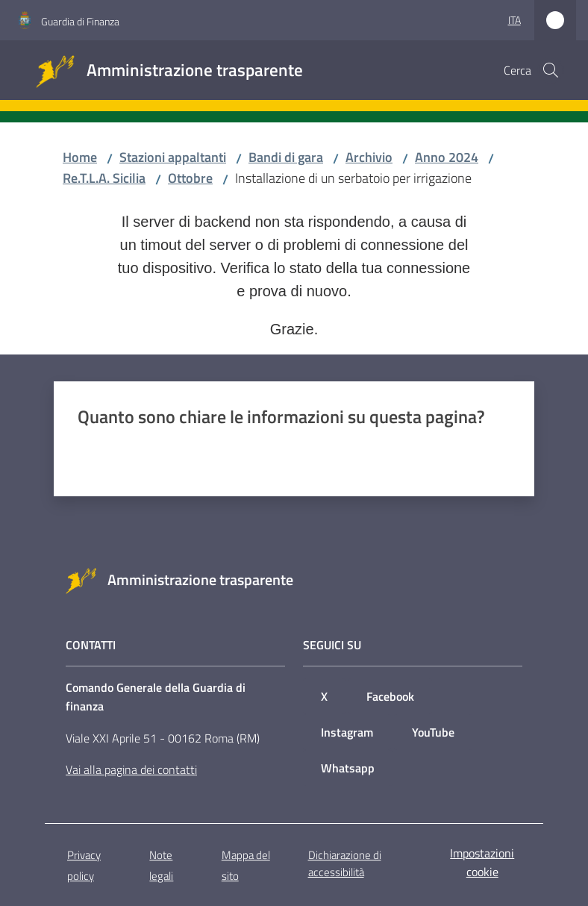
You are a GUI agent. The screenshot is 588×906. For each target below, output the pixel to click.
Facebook (390, 696)
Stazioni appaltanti (173, 157)
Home (80, 157)
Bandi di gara (286, 157)
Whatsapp (348, 768)
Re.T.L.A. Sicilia (104, 178)
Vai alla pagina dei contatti (131, 769)
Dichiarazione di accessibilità (345, 863)
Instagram (347, 732)
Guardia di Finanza (80, 21)
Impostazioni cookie (482, 862)
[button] (551, 70)
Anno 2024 (447, 157)
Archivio (369, 157)
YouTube (433, 732)
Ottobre (190, 178)
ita (514, 20)
